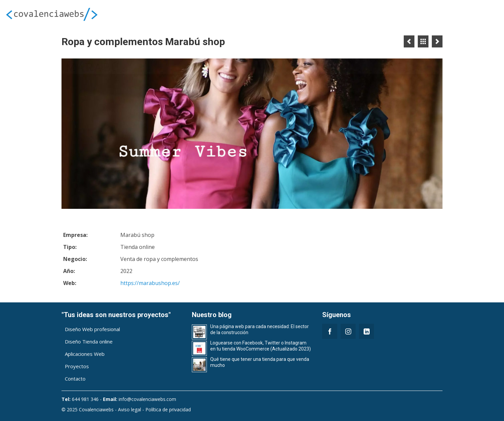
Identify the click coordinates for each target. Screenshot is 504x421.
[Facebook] (330, 331)
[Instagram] (348, 331)
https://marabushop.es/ (150, 283)
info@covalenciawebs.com (147, 399)
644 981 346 (85, 399)
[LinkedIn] (366, 331)
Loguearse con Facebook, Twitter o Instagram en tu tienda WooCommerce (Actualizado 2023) (261, 346)
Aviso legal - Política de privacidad (154, 409)
